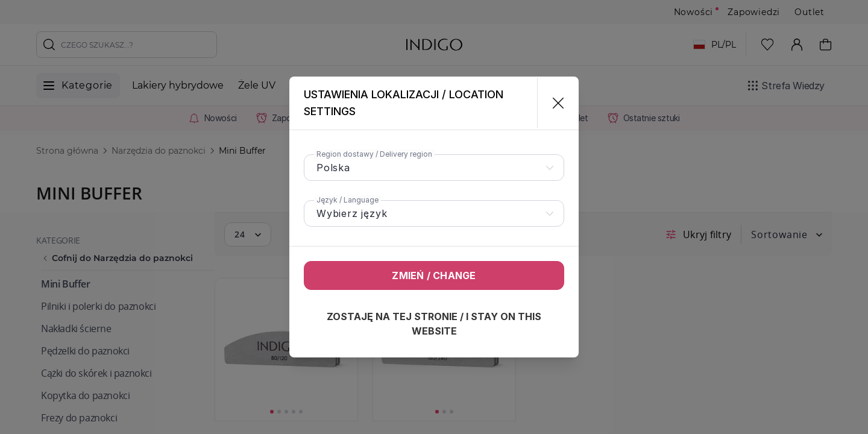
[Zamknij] (553, 103)
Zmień (434, 275)
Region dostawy (374, 154)
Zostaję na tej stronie (434, 324)
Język (348, 200)
